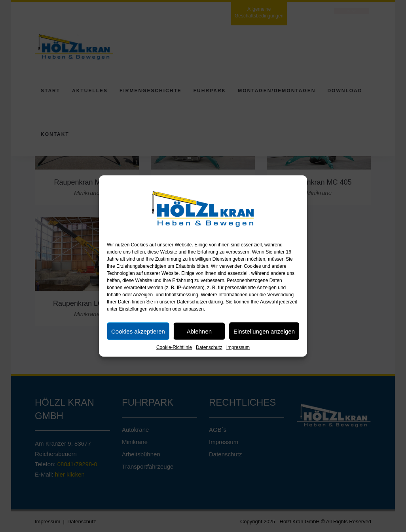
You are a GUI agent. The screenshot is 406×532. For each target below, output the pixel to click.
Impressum (238, 347)
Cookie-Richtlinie (174, 347)
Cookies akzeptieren (138, 331)
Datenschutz (209, 347)
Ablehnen (199, 331)
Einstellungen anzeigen (264, 331)
